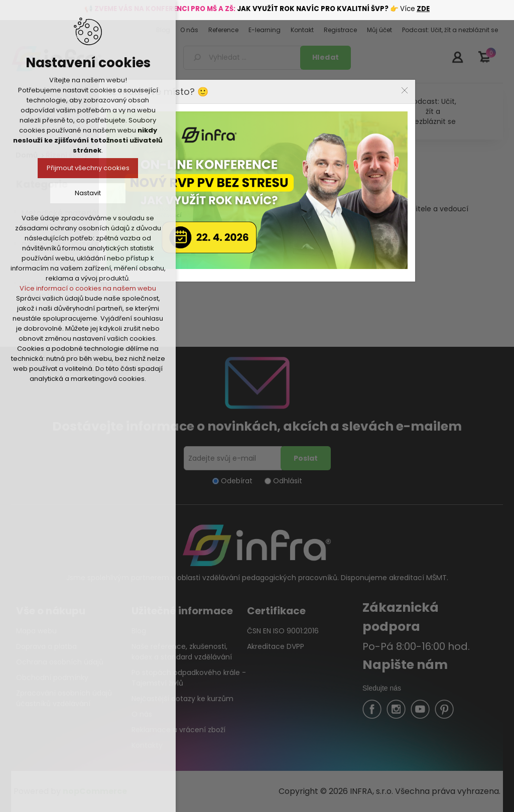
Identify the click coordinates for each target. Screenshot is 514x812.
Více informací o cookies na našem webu (88, 288)
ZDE (423, 9)
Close (405, 90)
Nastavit (88, 193)
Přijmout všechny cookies (88, 168)
